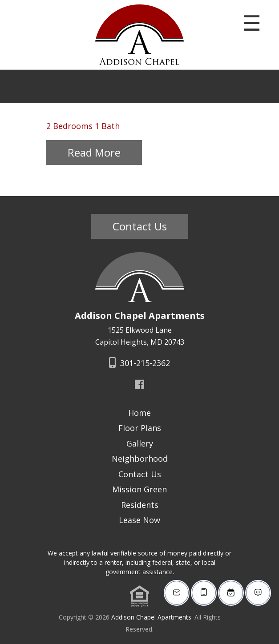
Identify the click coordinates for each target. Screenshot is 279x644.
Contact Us (140, 226)
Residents (140, 505)
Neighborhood (140, 459)
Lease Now (139, 520)
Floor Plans (140, 428)
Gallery (140, 443)
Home (139, 413)
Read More (94, 152)
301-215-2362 (139, 363)
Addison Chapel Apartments (151, 617)
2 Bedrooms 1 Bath (83, 126)
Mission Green (139, 489)
